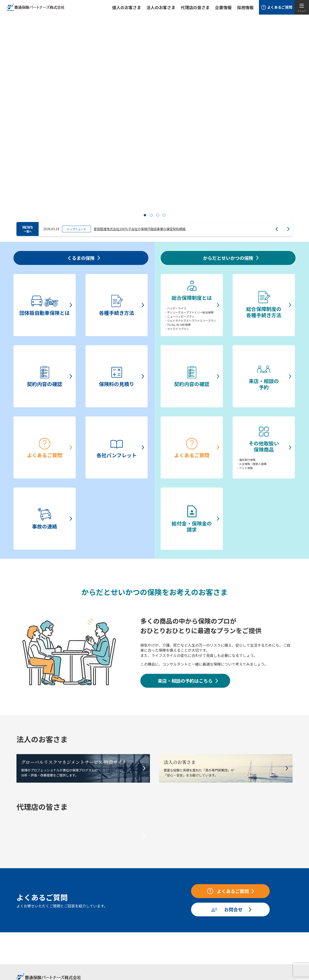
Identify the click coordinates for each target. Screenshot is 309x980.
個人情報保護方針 (226, 912)
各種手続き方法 (29, 920)
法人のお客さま (144, 905)
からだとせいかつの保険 (86, 905)
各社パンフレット (31, 947)
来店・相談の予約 (83, 934)
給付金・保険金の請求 (86, 954)
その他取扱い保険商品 (86, 947)
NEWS (28, 131)
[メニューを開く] (302, 7)
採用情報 (245, 7)
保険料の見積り (29, 934)
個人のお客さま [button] (127, 7)
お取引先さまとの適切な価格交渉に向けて (244, 926)
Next (288, 131)
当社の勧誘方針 (225, 905)
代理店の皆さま (184, 905)
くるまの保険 (26, 905)
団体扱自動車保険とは (34, 913)
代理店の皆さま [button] (195, 7)
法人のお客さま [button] (161, 7)
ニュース (139, 926)
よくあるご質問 (29, 941)
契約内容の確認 (29, 927)
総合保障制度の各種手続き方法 (93, 920)
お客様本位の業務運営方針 (233, 919)
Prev (277, 131)
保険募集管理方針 (226, 933)
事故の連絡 (26, 954)
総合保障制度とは (83, 913)
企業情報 (223, 7)
